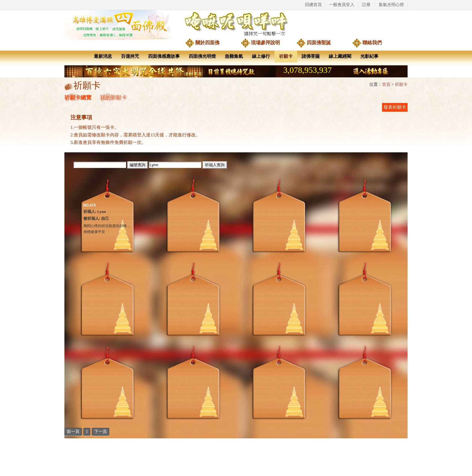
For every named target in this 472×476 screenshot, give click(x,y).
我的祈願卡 (113, 98)
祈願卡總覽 (78, 98)
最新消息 (103, 56)
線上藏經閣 (340, 56)
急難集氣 (234, 56)
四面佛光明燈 (202, 56)
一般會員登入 (342, 5)
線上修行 (261, 56)
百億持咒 (130, 56)
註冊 (366, 5)
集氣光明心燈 (391, 5)
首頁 (386, 84)
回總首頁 (313, 5)
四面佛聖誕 (319, 43)
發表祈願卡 (395, 107)
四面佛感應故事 (164, 56)
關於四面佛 (207, 43)
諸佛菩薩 (311, 56)
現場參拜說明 (265, 43)
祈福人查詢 (215, 165)
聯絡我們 (372, 43)
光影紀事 (369, 56)
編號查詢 (138, 165)
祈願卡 (286, 56)
